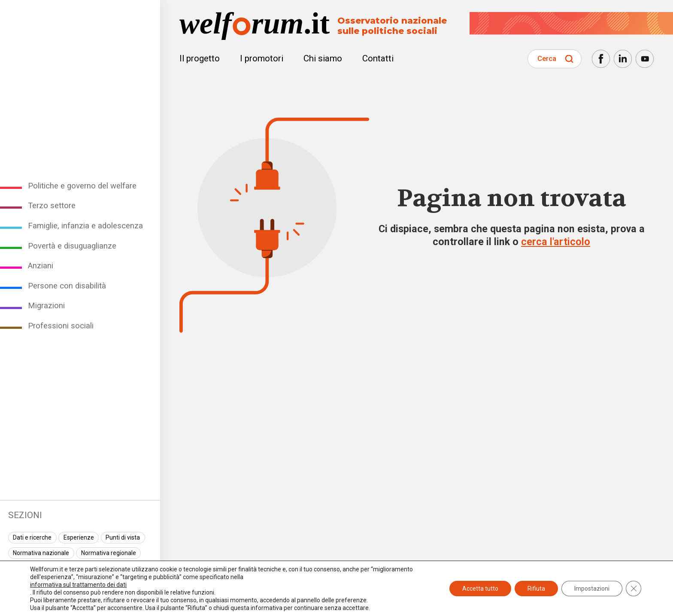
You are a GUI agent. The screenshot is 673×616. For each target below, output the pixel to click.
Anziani (41, 266)
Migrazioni (46, 306)
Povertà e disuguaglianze (72, 246)
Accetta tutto (480, 589)
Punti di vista (123, 537)
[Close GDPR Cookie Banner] (634, 589)
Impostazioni (592, 589)
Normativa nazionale (41, 553)
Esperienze (79, 537)
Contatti (378, 58)
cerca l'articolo (556, 242)
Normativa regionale (109, 553)
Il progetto (200, 58)
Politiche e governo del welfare (82, 186)
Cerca (547, 58)
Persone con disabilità (67, 286)
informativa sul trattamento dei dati (78, 585)
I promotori (262, 58)
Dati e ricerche (32, 537)
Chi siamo (323, 58)
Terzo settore (52, 206)
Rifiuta (536, 589)
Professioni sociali (61, 326)
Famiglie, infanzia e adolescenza (85, 226)
